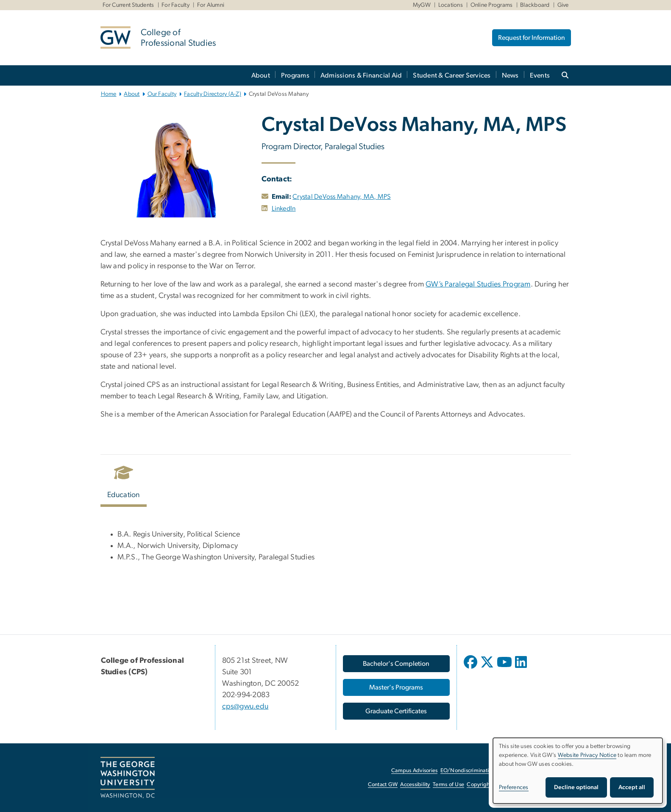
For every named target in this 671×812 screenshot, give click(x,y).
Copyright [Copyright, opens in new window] (479, 785)
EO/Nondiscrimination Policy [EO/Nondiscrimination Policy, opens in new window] (476, 771)
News (510, 75)
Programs (295, 75)
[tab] (124, 484)
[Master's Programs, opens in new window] (396, 687)
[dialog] (578, 771)
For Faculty (175, 5)
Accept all (632, 787)
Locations (451, 5)
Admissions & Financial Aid (361, 75)
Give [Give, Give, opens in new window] (563, 5)
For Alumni (211, 5)
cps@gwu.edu (245, 706)
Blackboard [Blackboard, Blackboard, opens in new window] (535, 5)
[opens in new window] (265, 209)
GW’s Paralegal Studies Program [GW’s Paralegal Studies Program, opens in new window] (478, 284)
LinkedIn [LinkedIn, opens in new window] (284, 209)
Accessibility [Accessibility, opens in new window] (415, 785)
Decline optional (576, 787)
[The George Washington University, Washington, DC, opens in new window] (128, 778)
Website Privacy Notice (587, 755)
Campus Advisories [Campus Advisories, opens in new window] (414, 771)
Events (540, 75)
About (261, 75)
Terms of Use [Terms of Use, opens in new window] (448, 785)
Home (109, 94)
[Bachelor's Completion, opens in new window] (396, 664)
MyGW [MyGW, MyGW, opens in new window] (422, 5)
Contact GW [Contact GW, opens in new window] (383, 785)
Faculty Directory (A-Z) (213, 94)
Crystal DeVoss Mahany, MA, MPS (342, 197)
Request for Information (532, 38)
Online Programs (492, 5)
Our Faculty (162, 94)
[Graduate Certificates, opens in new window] (396, 711)
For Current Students (128, 5)
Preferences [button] (514, 787)
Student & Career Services (452, 75)
